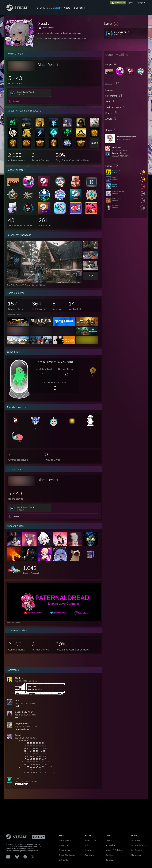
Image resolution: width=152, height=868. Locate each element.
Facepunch (117, 147)
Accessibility (111, 845)
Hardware (89, 850)
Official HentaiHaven (127, 137)
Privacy (109, 840)
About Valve (91, 840)
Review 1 (16, 101)
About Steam (65, 840)
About (68, 8)
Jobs (87, 845)
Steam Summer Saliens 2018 (55, 362)
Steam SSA (64, 845)
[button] (125, 23)
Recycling (89, 855)
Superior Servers (119, 153)
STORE (41, 8)
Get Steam (136, 840)
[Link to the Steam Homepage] (19, 10)
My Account (137, 855)
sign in (130, 3)
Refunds (109, 860)
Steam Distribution (67, 855)
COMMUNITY (54, 8)
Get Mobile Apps (139, 845)
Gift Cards (63, 860)
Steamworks (64, 850)
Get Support (137, 850)
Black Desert (48, 65)
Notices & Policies (114, 850)
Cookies (109, 855)
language (140, 3)
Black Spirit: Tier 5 (26, 92)
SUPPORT (80, 8)
